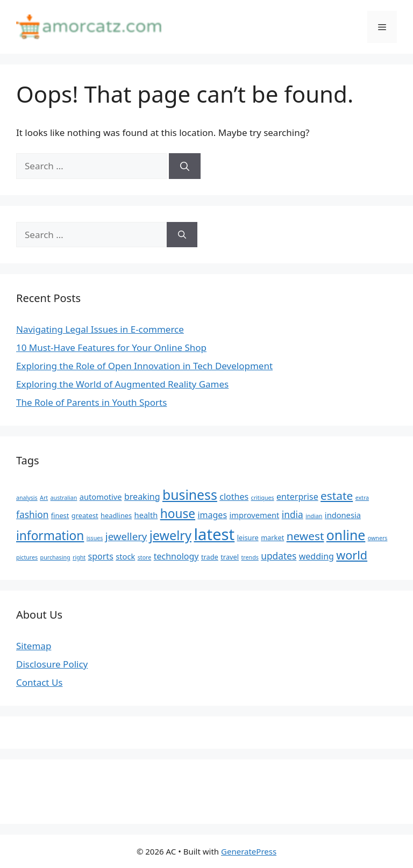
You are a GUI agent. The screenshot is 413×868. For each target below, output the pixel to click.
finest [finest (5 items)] (60, 515)
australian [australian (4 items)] (64, 498)
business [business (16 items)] (190, 494)
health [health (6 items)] (146, 515)
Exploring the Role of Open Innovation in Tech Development (144, 366)
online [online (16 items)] (346, 535)
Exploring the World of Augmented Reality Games (122, 384)
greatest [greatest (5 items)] (85, 515)
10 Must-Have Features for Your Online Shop (111, 347)
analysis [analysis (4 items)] (27, 498)
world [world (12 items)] (352, 555)
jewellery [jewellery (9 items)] (126, 536)
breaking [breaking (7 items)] (142, 497)
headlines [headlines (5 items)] (116, 515)
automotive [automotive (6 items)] (101, 497)
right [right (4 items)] (79, 557)
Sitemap (34, 646)
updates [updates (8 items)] (279, 556)
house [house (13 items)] (178, 514)
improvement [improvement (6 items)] (254, 515)
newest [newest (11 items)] (305, 536)
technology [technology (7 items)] (176, 556)
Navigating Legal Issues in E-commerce (100, 329)
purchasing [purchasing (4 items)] (55, 557)
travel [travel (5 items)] (230, 557)
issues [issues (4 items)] (95, 538)
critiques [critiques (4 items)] (263, 498)
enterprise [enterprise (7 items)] (297, 497)
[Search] (185, 166)
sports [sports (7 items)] (101, 556)
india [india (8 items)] (293, 514)
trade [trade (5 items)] (210, 557)
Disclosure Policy (52, 664)
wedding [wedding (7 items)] (316, 556)
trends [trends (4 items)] (250, 557)
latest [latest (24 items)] (214, 534)
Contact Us (40, 682)
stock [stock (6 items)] (125, 556)
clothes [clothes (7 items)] (234, 497)
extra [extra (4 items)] (362, 498)
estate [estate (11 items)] (337, 496)
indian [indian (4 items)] (314, 516)
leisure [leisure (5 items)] (248, 537)
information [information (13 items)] (50, 536)
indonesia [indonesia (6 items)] (343, 515)
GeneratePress (249, 851)
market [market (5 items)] (272, 537)
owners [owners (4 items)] (378, 538)
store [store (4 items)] (145, 557)
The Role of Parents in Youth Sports (91, 402)
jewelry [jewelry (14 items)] (170, 535)
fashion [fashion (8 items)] (32, 514)
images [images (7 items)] (212, 515)
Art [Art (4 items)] (44, 498)
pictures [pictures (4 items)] (27, 557)
